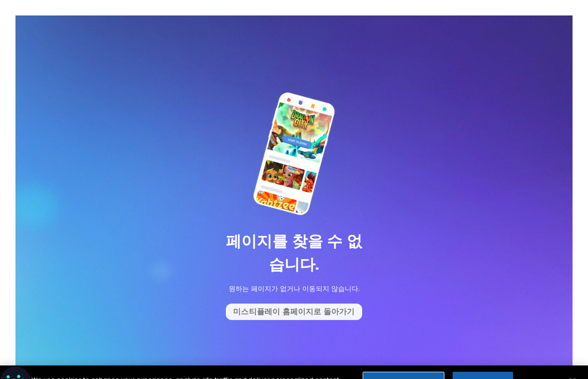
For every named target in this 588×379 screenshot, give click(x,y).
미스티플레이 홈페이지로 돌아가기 (294, 312)
